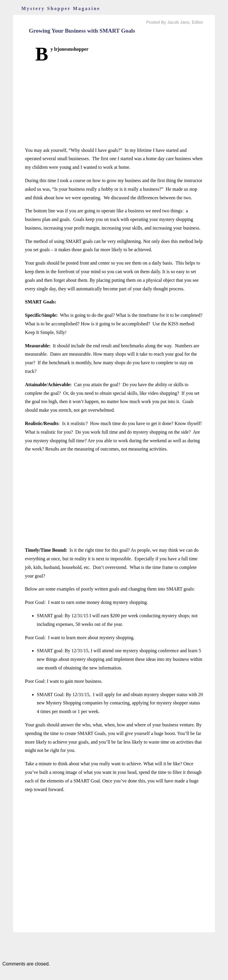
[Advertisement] (114, 105)
